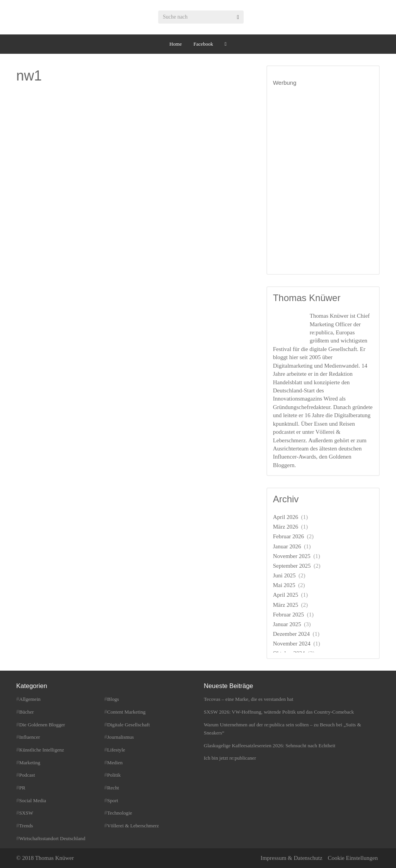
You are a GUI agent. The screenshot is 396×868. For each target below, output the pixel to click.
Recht (113, 788)
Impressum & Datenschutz (292, 858)
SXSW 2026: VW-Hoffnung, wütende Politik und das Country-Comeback (279, 712)
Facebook (203, 44)
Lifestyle (116, 750)
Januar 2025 (287, 624)
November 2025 (292, 556)
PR (22, 788)
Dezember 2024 (291, 634)
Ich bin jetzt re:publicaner (230, 758)
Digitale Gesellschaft (128, 725)
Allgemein (30, 699)
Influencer (30, 737)
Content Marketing (126, 712)
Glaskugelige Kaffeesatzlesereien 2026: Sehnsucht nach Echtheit (270, 746)
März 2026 (286, 527)
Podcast (27, 775)
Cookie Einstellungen (353, 858)
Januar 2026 (287, 546)
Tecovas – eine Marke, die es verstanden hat (248, 699)
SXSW (26, 813)
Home (176, 44)
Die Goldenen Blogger (42, 725)
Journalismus (120, 737)
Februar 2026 (288, 536)
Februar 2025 (288, 615)
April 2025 (286, 595)
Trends (26, 826)
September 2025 (292, 566)
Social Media (33, 800)
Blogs (113, 699)
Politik (114, 775)
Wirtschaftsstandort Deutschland (52, 838)
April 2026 (286, 517)
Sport (113, 800)
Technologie (120, 813)
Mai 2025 (284, 585)
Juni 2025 (284, 575)
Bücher (27, 712)
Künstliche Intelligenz (42, 750)
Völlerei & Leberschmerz (133, 826)
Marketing (30, 763)
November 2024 (292, 644)
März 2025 (286, 605)
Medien (115, 763)
